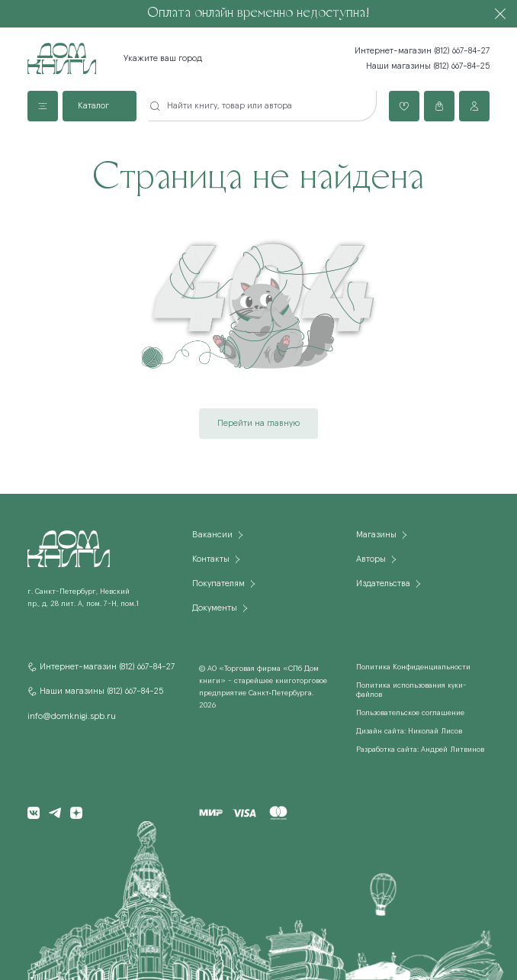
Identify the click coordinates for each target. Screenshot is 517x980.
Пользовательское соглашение (410, 713)
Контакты (211, 559)
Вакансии (212, 535)
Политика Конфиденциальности (413, 667)
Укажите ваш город (163, 59)
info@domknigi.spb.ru (72, 717)
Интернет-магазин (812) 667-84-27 (422, 51)
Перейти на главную (258, 424)
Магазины (376, 535)
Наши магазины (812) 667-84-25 (428, 66)
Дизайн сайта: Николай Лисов (409, 731)
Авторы (371, 559)
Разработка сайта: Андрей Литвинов (420, 750)
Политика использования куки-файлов (411, 690)
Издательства (383, 584)
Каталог (93, 106)
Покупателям (218, 584)
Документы (215, 608)
